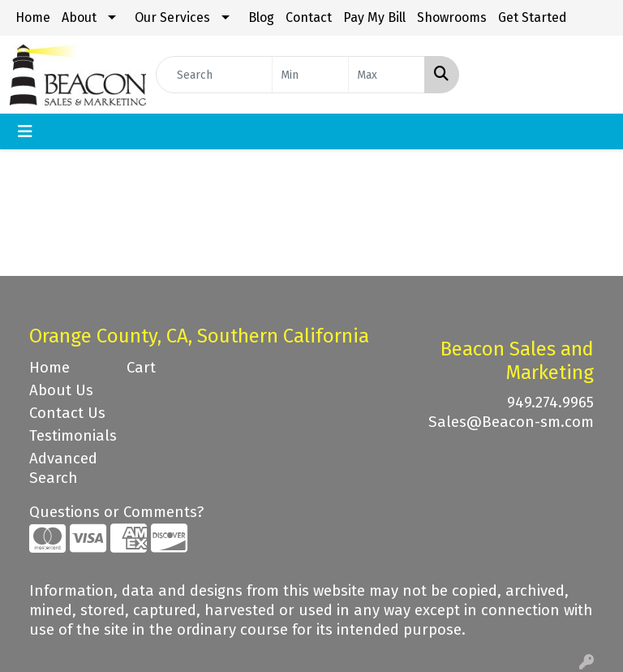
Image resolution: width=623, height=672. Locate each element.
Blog (261, 17)
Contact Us (67, 413)
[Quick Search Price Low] (310, 75)
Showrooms (452, 17)
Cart (141, 368)
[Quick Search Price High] (387, 75)
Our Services (172, 17)
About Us (61, 390)
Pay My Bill (374, 17)
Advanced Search (63, 468)
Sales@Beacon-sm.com (511, 422)
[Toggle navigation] (25, 131)
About (79, 17)
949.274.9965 (550, 403)
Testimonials (68, 436)
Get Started (533, 17)
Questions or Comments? (116, 512)
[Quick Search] (214, 75)
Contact (309, 17)
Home (33, 17)
